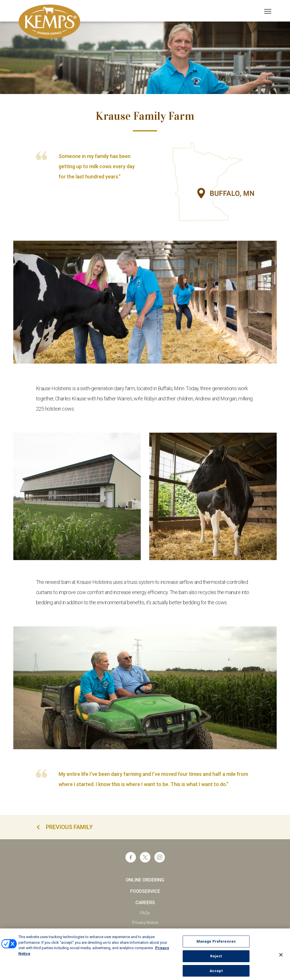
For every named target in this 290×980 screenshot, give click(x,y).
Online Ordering (145, 880)
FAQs (145, 913)
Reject (216, 960)
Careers (145, 903)
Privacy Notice (145, 923)
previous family (69, 827)
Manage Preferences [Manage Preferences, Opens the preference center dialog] (216, 945)
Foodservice (145, 891)
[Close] (281, 958)
